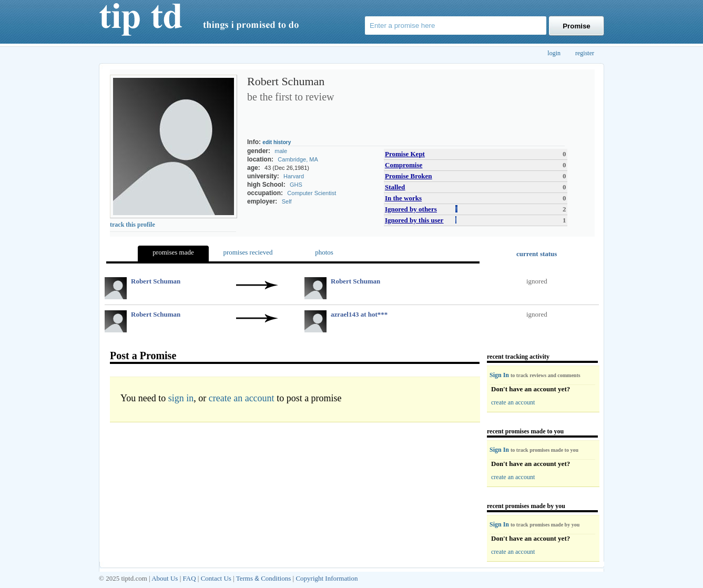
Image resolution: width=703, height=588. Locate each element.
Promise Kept (405, 154)
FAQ (190, 578)
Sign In (500, 375)
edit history (277, 142)
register (585, 53)
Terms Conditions (264, 578)
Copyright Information (327, 578)
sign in (181, 398)
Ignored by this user (414, 220)
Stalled (395, 187)
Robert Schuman (156, 281)
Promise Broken (408, 176)
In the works (403, 198)
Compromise (404, 165)
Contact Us (216, 578)
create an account (242, 398)
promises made (173, 252)
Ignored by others (411, 209)
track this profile (133, 225)
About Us (165, 578)
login (554, 53)
